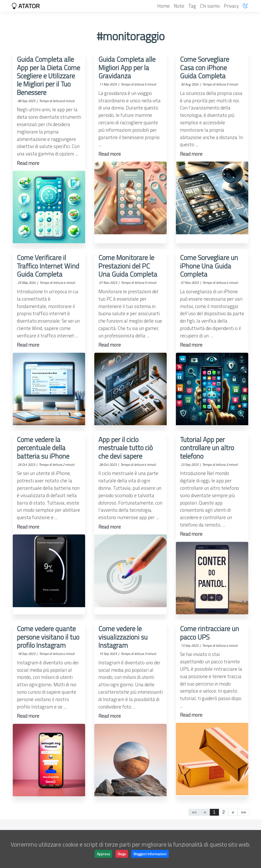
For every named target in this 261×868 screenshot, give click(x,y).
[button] (233, 812)
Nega (122, 854)
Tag (192, 6)
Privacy (231, 6)
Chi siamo (210, 6)
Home (164, 6)
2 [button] (224, 812)
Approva (103, 854)
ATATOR (25, 6)
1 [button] (214, 812)
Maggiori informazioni (150, 854)
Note (179, 6)
